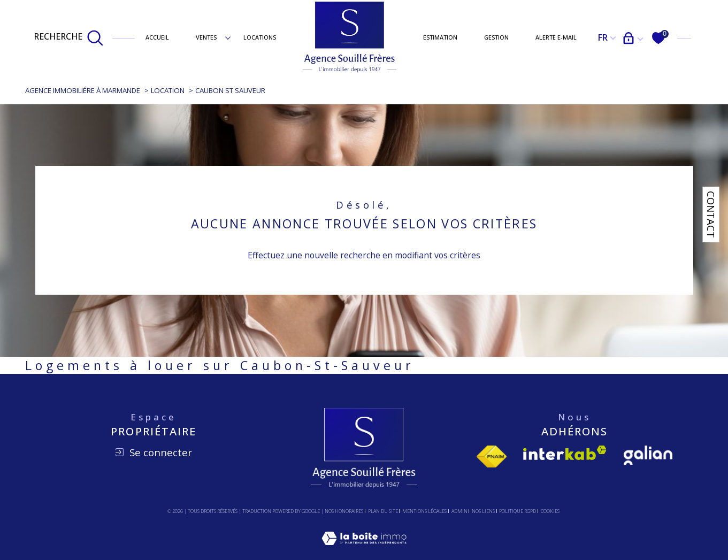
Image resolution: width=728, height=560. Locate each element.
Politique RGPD (518, 511)
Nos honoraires (344, 511)
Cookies (550, 511)
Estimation (440, 37)
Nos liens (483, 511)
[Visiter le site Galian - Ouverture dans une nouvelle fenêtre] (648, 455)
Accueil (157, 37)
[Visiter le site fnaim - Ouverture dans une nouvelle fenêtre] (492, 457)
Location (168, 90)
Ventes (206, 37)
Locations (260, 37)
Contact (711, 214)
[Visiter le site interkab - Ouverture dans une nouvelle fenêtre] (565, 453)
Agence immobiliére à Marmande (83, 90)
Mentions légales (424, 511)
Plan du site (383, 511)
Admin (459, 511)
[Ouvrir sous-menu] (228, 37)
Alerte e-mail (556, 37)
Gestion (496, 37)
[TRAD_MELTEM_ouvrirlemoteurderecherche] (69, 38)
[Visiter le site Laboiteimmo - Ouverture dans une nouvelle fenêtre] (364, 550)
